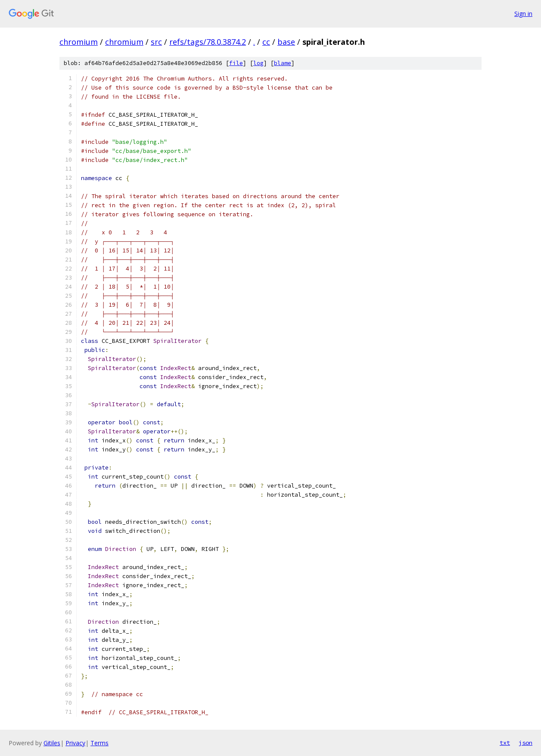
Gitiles (52, 743)
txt (505, 743)
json (525, 743)
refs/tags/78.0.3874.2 (208, 42)
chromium (79, 42)
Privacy (75, 743)
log (258, 63)
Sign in (523, 14)
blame (283, 63)
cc (266, 42)
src (156, 42)
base (286, 42)
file (236, 63)
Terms (99, 743)
